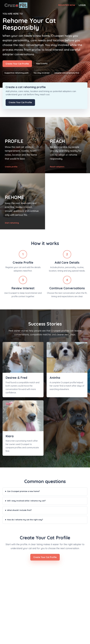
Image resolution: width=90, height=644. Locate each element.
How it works (42, 64)
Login (82, 5)
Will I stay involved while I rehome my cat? (26, 501)
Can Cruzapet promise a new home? (23, 491)
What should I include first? (19, 510)
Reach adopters (57, 167)
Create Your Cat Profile (17, 64)
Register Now (67, 5)
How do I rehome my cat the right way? (25, 520)
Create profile (11, 167)
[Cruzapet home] (16, 5)
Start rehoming (12, 223)
